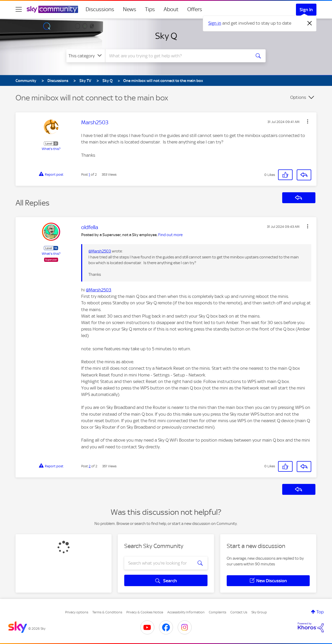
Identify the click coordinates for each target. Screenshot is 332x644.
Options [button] (298, 97)
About (171, 9)
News (130, 9)
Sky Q (166, 36)
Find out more (170, 235)
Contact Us (239, 612)
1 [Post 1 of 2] (89, 174)
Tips (150, 9)
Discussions (100, 9)
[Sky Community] (52, 9)
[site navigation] (19, 9)
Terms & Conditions (107, 612)
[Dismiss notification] (310, 23)
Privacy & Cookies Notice (145, 612)
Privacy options (77, 612)
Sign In (306, 10)
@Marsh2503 (100, 251)
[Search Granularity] (86, 56)
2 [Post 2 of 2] (90, 466)
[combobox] (177, 56)
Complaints (217, 612)
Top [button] (320, 612)
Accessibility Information (186, 612)
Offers (195, 9)
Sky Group (259, 612)
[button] (308, 121)
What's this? (51, 149)
